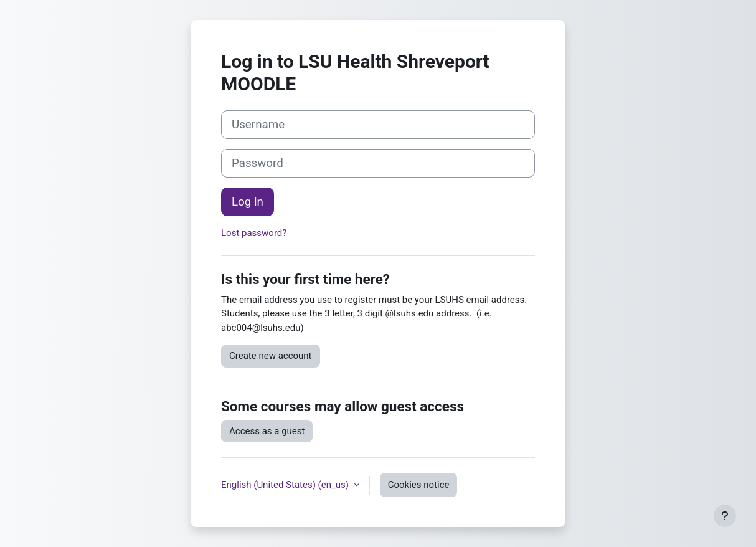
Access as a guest (267, 431)
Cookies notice (419, 485)
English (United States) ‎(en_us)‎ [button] (286, 485)
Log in (248, 202)
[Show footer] (725, 516)
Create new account (271, 356)
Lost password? (254, 233)
